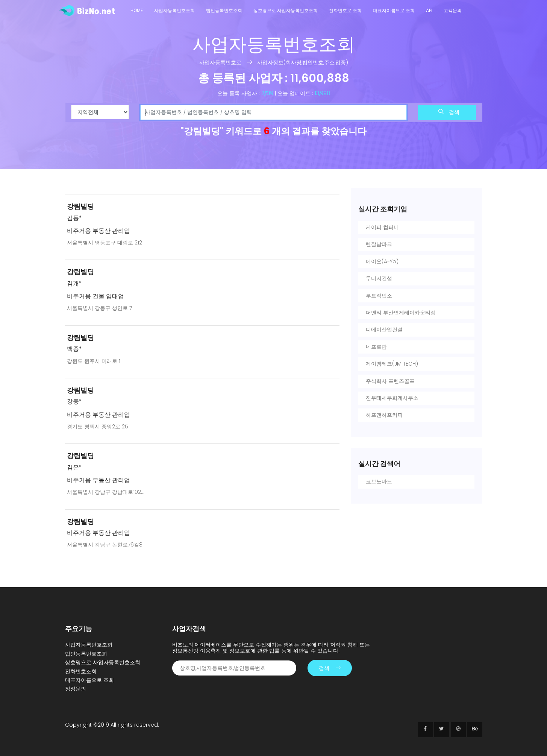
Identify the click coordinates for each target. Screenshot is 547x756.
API (429, 10)
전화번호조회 (81, 671)
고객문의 (453, 10)
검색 (449, 112)
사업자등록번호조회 (174, 10)
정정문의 (76, 689)
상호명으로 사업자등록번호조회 (286, 10)
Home (137, 10)
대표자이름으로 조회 (394, 10)
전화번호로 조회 (345, 10)
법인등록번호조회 (224, 10)
